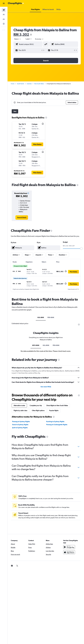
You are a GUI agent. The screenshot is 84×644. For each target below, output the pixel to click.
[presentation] (31, 35)
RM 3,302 (21, 34)
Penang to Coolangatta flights (57, 425)
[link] (22, 217)
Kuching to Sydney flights (55, 421)
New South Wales (39, 84)
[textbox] (23, 248)
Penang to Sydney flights (21, 421)
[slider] (81, 249)
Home (13, 84)
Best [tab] (15, 111)
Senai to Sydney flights (20, 425)
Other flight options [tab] (38, 411)
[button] (4, 3)
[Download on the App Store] (69, 552)
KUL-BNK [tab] (41, 317)
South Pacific (21, 84)
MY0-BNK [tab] (36, 345)
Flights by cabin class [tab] (20, 411)
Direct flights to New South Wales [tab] (57, 405)
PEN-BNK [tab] (51, 317)
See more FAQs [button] (46, 387)
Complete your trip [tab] (36, 405)
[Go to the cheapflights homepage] (16, 3)
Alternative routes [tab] (19, 405)
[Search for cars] (4, 19)
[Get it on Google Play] (69, 547)
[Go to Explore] (4, 24)
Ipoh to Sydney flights (20, 428)
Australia (29, 84)
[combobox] (39, 39)
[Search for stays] (4, 15)
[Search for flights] (4, 10)
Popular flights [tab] (54, 411)
